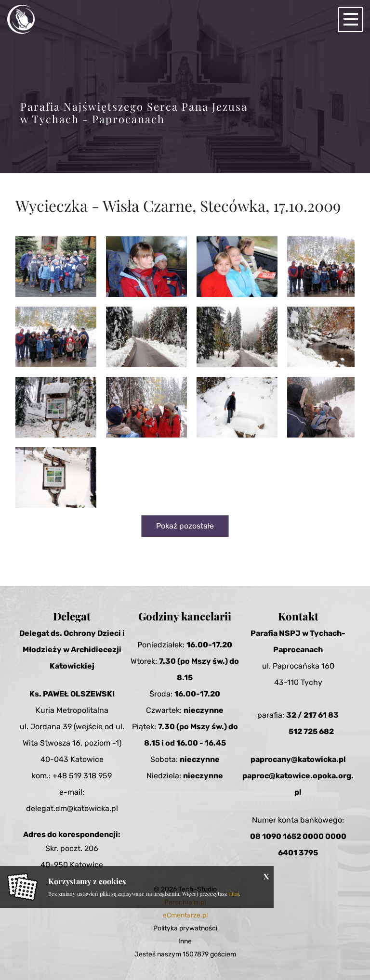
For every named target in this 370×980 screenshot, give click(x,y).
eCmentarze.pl (185, 915)
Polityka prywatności (185, 928)
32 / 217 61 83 (312, 715)
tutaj (234, 894)
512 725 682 (311, 731)
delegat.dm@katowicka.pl (72, 808)
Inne (185, 941)
